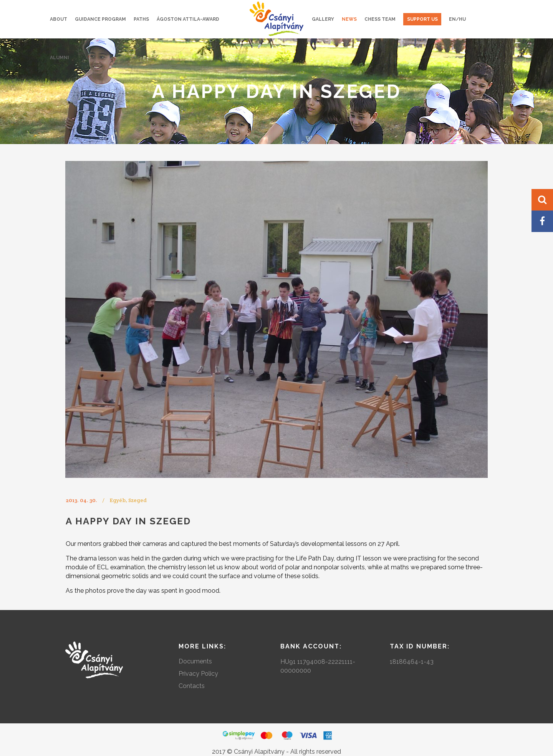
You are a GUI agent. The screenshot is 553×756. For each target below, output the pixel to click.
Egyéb (118, 500)
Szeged (137, 500)
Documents (195, 661)
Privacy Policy (198, 674)
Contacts (192, 686)
